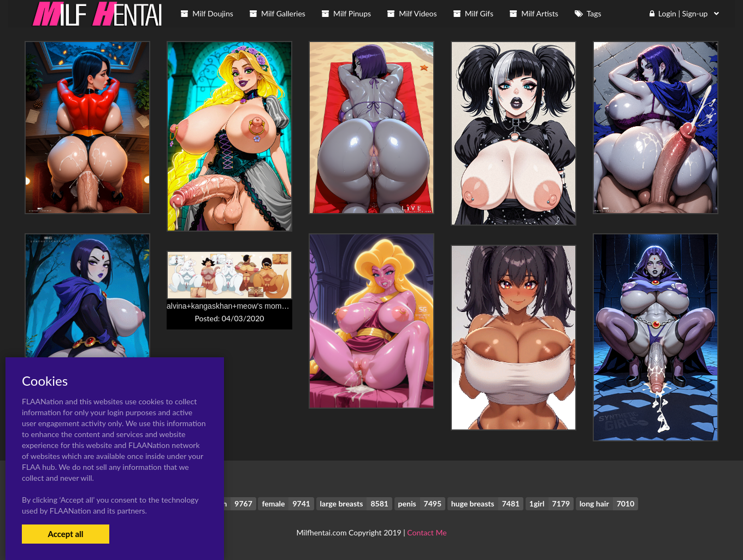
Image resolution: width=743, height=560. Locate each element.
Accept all (65, 534)
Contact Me (427, 532)
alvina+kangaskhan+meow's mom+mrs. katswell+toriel (259, 306)
